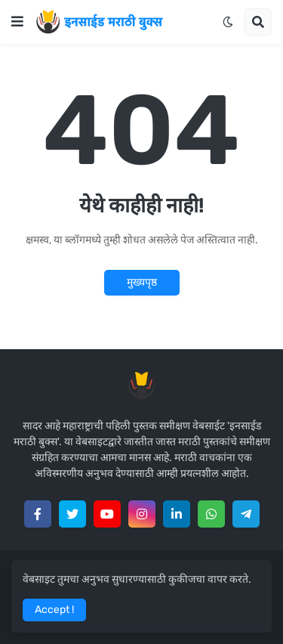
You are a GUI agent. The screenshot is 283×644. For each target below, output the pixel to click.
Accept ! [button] (54, 610)
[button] (17, 22)
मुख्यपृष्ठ (142, 282)
